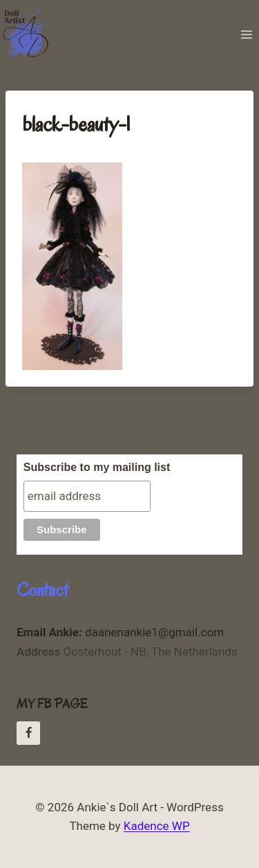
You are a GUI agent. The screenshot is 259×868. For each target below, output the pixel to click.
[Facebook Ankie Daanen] (28, 733)
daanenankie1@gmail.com (120, 632)
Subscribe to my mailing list (97, 467)
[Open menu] (246, 34)
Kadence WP (157, 826)
